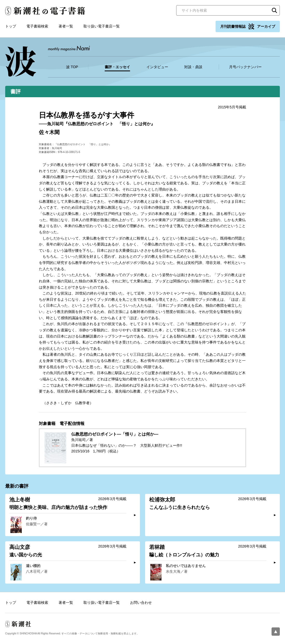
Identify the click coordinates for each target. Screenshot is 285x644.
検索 (274, 10)
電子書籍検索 (37, 26)
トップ (11, 26)
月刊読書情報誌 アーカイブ (248, 26)
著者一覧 (66, 26)
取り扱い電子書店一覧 (102, 26)
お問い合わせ (141, 603)
